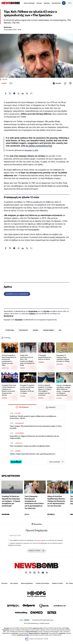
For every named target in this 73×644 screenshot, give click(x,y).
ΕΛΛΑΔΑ (39, 3)
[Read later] (70, 83)
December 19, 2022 (32, 150)
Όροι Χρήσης (14, 583)
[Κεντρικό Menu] (70, 3)
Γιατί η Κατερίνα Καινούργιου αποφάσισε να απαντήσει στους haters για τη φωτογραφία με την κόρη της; (34, 502)
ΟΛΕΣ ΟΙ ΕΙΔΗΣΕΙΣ (29, 3)
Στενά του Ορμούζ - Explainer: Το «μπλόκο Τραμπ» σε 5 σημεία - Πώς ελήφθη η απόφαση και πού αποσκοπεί (45, 390)
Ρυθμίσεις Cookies (57, 583)
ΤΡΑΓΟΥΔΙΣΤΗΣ (23, 330)
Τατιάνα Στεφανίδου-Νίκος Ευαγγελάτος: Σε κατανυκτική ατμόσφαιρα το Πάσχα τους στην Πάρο (9, 360)
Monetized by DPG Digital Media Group (43, 620)
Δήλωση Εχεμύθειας (27, 583)
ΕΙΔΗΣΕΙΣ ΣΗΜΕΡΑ (48, 330)
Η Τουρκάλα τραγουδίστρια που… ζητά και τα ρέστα (45, 357)
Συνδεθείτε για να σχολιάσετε (17, 294)
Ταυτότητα (4, 583)
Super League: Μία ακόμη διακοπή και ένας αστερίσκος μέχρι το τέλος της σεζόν (36, 427)
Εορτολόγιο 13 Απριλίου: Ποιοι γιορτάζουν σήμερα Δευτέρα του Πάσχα (63, 358)
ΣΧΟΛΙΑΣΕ (57, 83)
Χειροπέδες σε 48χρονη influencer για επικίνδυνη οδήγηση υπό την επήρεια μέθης (34, 437)
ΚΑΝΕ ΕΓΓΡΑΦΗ (36, 551)
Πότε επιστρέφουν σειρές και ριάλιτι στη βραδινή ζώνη (30, 446)
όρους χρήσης (41, 540)
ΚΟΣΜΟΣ (4, 83)
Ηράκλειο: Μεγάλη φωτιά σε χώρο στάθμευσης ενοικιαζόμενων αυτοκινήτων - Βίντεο (33, 417)
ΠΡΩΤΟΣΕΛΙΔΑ (56, 3)
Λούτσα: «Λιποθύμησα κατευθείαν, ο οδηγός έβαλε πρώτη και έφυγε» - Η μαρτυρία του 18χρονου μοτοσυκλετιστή (64, 390)
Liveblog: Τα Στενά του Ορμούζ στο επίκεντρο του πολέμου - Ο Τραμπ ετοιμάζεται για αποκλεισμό (11, 501)
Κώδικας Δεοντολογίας (42, 583)
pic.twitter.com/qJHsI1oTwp (39, 146)
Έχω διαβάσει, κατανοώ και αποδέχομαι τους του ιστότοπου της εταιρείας (36, 540)
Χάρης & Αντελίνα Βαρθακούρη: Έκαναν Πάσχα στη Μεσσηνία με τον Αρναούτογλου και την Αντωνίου (56, 501)
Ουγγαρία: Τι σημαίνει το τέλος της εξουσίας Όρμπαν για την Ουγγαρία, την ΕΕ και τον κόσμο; (27, 389)
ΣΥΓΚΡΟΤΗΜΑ (10, 330)
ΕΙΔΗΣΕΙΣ (36, 330)
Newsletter (19, 320)
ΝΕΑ (60, 330)
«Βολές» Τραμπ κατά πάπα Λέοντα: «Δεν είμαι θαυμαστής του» (33, 454)
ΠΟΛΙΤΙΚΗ (47, 3)
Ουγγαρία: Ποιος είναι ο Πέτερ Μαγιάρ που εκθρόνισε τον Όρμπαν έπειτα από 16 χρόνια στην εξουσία (9, 390)
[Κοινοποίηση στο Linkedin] (23, 93)
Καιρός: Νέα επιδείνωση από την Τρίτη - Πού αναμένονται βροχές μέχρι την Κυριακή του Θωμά (27, 360)
